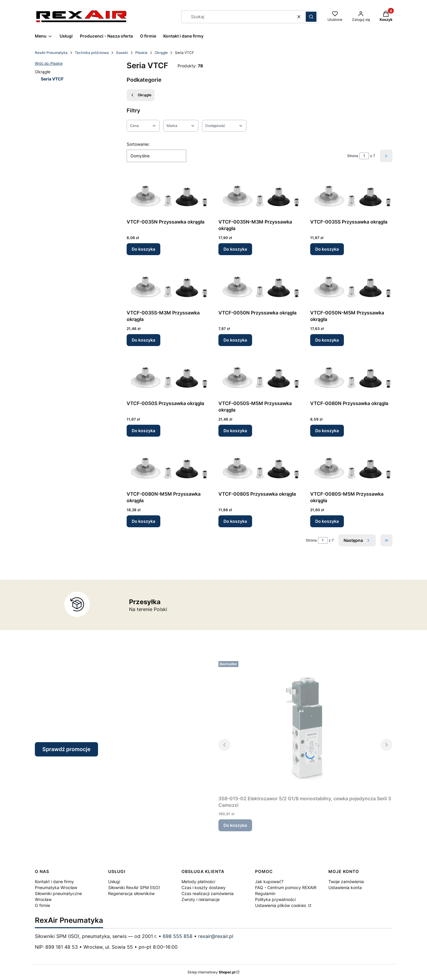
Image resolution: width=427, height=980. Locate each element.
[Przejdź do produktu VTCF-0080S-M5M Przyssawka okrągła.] (351, 467)
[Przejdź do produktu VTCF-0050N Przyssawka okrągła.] (260, 286)
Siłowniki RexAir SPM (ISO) (134, 887)
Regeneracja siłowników (131, 893)
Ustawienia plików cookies (281, 905)
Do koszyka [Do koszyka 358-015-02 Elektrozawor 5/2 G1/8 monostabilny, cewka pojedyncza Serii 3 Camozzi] (235, 825)
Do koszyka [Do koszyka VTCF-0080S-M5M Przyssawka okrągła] (327, 521)
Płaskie (141, 53)
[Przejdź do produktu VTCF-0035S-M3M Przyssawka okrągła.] (168, 286)
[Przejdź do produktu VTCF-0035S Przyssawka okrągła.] (351, 195)
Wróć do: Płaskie (49, 63)
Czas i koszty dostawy (204, 887)
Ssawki (122, 53)
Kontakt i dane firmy (54, 881)
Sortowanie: (138, 144)
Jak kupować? (269, 881)
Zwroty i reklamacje (201, 899)
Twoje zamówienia (346, 881)
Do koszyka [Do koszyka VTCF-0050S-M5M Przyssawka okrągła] (235, 431)
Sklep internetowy (211, 972)
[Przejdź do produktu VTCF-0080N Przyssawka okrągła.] (351, 377)
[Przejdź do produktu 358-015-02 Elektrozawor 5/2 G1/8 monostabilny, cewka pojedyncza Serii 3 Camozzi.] (305, 726)
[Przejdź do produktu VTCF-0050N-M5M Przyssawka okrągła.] (351, 286)
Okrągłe (161, 53)
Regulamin (265, 893)
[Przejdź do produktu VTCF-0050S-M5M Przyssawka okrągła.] (260, 377)
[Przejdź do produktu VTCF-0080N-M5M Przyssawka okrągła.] (168, 467)
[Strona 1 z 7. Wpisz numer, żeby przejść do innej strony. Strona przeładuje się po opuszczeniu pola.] (364, 156)
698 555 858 (178, 936)
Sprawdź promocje (66, 749)
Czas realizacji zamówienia (208, 893)
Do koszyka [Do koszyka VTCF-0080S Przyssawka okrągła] (235, 521)
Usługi (114, 881)
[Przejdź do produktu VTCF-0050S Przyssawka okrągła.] (168, 377)
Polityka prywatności (275, 899)
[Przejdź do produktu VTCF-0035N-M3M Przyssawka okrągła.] (260, 195)
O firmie (42, 905)
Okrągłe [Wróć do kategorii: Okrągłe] (141, 95)
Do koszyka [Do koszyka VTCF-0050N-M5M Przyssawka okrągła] (327, 340)
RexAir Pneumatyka (51, 53)
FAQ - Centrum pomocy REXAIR (286, 887)
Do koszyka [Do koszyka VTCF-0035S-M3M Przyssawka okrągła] (143, 340)
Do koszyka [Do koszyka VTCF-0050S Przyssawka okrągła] (143, 431)
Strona (353, 156)
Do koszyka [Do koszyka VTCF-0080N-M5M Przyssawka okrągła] (143, 521)
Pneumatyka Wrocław (56, 887)
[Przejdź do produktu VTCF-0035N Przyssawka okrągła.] (168, 195)
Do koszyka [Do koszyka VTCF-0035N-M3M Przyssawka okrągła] (235, 249)
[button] (311, 17)
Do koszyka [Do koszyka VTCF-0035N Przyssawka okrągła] (143, 249)
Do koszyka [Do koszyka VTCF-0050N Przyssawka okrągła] (235, 340)
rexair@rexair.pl (216, 936)
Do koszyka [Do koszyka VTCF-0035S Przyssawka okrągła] (327, 249)
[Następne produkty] (357, 540)
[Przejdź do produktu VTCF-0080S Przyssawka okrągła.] (260, 467)
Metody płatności (198, 881)
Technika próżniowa (92, 53)
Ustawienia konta (345, 887)
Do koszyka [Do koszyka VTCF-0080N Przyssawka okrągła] (327, 431)
